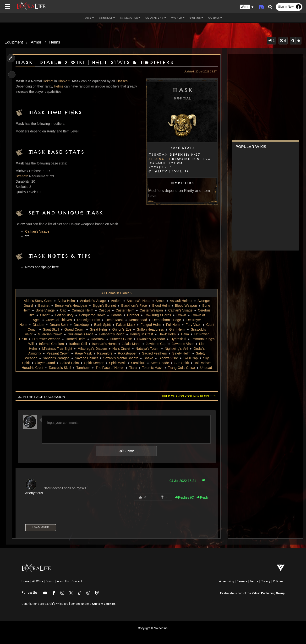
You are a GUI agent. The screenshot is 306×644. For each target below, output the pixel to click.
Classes (123, 81)
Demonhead (138, 320)
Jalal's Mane (131, 344)
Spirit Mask (117, 363)
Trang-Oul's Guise (181, 368)
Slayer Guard (45, 363)
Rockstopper (127, 353)
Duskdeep (81, 325)
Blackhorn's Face (134, 306)
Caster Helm (125, 310)
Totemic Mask (152, 368)
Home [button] (88, 18)
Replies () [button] (183, 497)
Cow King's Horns (157, 315)
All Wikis (38, 581)
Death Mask (114, 320)
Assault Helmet (181, 301)
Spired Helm (69, 363)
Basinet (44, 306)
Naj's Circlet (121, 349)
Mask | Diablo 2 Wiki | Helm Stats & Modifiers (96, 63)
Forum (50, 581)
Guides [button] (215, 18)
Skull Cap (190, 358)
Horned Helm (75, 339)
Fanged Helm (150, 325)
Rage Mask (83, 353)
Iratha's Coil (78, 344)
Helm (185, 334)
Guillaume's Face (80, 334)
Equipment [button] (156, 18)
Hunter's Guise (120, 339)
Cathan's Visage (38, 231)
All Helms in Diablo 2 (117, 293)
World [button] (178, 18)
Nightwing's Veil (176, 349)
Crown (181, 315)
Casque (104, 310)
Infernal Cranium (51, 344)
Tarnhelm (83, 368)
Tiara (133, 368)
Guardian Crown (50, 334)
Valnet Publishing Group (268, 593)
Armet (160, 301)
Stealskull (138, 363)
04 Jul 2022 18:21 (181, 481)
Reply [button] (201, 497)
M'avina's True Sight (57, 349)
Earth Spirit (102, 325)
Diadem (38, 325)
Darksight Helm (88, 320)
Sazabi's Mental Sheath (120, 358)
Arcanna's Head (138, 301)
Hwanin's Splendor (151, 339)
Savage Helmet (86, 358)
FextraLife (227, 593)
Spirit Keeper (94, 363)
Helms (55, 42)
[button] (247, 7)
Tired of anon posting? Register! (187, 396)
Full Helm (173, 325)
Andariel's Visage (93, 301)
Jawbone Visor (182, 344)
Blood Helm (161, 306)
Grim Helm (177, 329)
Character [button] (130, 18)
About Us (63, 581)
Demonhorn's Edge (167, 320)
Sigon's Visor (168, 358)
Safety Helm (181, 353)
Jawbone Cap (156, 344)
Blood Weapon (186, 306)
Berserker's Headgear (71, 306)
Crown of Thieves (58, 320)
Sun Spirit (181, 363)
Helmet (49, 81)
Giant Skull (51, 329)
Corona (116, 315)
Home (25, 581)
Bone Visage (45, 310)
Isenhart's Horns (104, 344)
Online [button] (196, 18)
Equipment (14, 42)
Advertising (227, 581)
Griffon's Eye (121, 329)
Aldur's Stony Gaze (38, 301)
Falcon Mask (125, 325)
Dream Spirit (59, 325)
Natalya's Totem (147, 349)
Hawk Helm (167, 334)
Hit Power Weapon (46, 339)
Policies (278, 581)
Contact (77, 581)
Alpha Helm (66, 301)
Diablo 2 (65, 81)
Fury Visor (193, 325)
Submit (126, 451)
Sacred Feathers (154, 353)
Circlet (44, 315)
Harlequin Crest (141, 334)
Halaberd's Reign (111, 334)
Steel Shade (159, 363)
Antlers (116, 301)
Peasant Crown (58, 353)
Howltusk (97, 339)
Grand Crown (74, 329)
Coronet (133, 315)
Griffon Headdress (150, 329)
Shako (148, 358)
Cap (63, 310)
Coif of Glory (64, 315)
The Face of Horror (109, 368)
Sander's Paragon (56, 358)
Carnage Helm (82, 310)
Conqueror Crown (92, 315)
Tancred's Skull (60, 368)
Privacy (266, 581)
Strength (157, 159)
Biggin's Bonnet (104, 306)
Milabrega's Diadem (92, 349)
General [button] (107, 18)
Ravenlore (104, 353)
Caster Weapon (151, 310)
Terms (254, 581)
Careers (242, 581)
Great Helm (98, 329)
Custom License (104, 604)
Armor (36, 42)
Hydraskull (178, 339)
